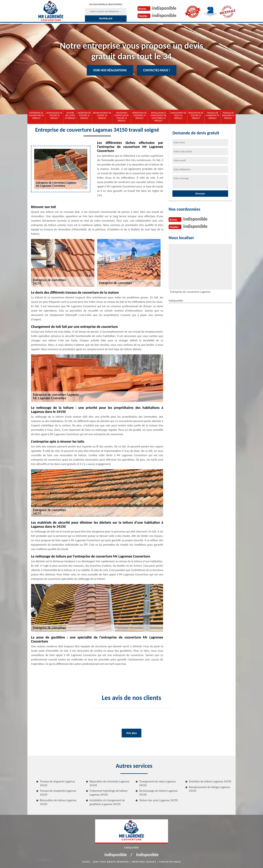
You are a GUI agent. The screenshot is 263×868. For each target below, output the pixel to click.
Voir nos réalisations (110, 70)
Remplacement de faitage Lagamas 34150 (209, 789)
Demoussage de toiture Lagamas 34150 (158, 793)
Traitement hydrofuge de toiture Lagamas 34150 (109, 793)
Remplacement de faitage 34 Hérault (102, 115)
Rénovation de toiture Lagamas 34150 (58, 802)
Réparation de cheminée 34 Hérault (140, 115)
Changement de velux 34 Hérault (178, 115)
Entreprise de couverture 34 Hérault (36, 115)
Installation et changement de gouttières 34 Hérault (159, 117)
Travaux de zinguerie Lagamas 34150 (57, 783)
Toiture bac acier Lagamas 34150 (158, 800)
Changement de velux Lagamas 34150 (157, 783)
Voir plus (131, 733)
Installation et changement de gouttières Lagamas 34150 (107, 802)
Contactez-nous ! (157, 70)
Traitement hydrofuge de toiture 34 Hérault (122, 117)
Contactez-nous (170, 862)
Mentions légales (144, 862)
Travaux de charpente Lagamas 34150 (58, 793)
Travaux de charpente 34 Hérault (213, 115)
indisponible (164, 8)
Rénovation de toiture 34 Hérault (196, 115)
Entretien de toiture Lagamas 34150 (210, 781)
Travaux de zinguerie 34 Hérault (228, 115)
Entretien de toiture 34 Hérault (84, 115)
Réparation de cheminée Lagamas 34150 (109, 783)
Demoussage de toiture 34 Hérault (54, 115)
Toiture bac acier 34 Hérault (70, 115)
